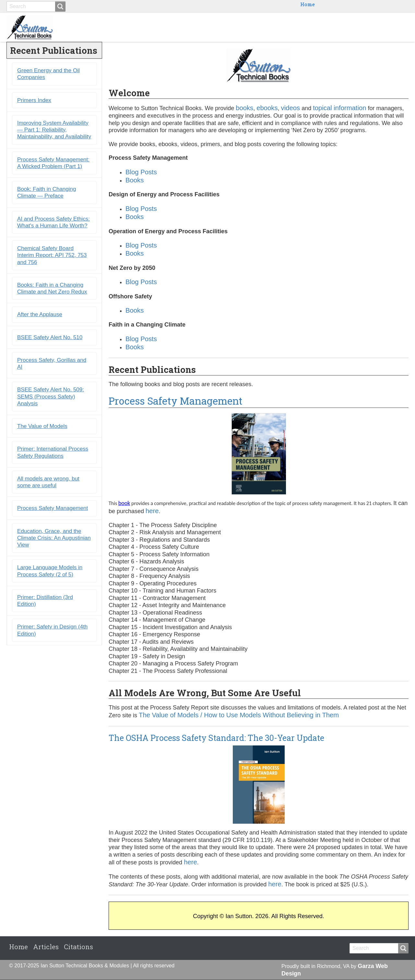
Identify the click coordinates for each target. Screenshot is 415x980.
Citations (391, 27)
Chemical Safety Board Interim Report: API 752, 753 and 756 (52, 256)
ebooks (267, 108)
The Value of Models (42, 427)
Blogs (360, 27)
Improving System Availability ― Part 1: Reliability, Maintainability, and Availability (54, 130)
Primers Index (34, 100)
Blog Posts (141, 172)
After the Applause (40, 315)
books (244, 108)
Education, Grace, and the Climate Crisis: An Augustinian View (54, 538)
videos (291, 108)
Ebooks (300, 27)
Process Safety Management (176, 401)
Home (308, 4)
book (124, 503)
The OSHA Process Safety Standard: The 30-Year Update (216, 738)
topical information (339, 108)
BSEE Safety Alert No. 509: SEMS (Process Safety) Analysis (51, 397)
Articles (46, 947)
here (152, 511)
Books (272, 27)
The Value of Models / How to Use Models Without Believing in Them (239, 715)
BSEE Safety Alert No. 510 (50, 337)
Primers (331, 27)
